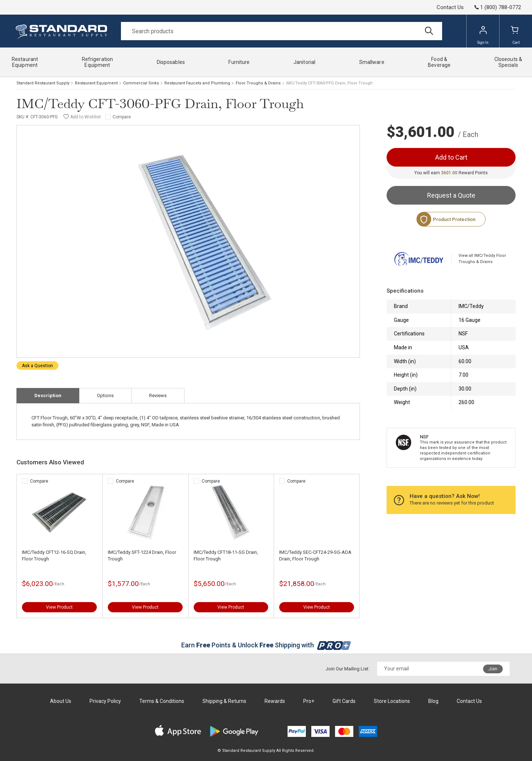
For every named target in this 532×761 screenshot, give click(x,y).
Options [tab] (105, 395)
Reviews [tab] (158, 395)
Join (493, 669)
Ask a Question (37, 366)
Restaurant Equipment (96, 83)
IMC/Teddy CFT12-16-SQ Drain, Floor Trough (54, 555)
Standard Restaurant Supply (43, 83)
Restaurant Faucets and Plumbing (197, 83)
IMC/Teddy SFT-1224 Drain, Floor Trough (142, 555)
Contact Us (450, 7)
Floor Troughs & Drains (258, 83)
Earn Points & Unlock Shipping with (266, 645)
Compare (122, 117)
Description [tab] (48, 395)
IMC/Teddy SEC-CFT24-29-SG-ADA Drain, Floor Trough (315, 555)
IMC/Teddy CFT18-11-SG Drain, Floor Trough (226, 555)
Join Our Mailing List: (347, 669)
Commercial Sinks (141, 83)
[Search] (282, 31)
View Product (59, 607)
